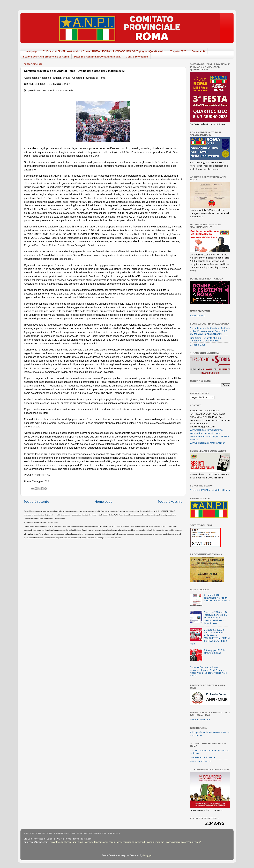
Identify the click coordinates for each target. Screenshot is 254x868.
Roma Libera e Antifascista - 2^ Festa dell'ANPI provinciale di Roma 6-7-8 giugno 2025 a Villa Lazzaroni (210, 331)
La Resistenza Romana (202, 757)
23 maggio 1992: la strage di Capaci (215, 651)
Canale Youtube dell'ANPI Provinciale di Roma (210, 752)
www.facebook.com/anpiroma (206, 430)
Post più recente (36, 501)
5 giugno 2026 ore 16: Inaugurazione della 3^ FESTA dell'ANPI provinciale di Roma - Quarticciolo (216, 618)
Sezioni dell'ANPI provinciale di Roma (46, 57)
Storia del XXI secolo (201, 761)
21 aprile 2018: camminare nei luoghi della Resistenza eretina (217, 598)
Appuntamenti (198, 315)
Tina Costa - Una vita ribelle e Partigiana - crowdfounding (206, 339)
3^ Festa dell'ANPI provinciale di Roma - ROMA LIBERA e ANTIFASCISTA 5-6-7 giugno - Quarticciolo (103, 51)
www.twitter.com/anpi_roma (205, 433)
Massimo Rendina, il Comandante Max (97, 57)
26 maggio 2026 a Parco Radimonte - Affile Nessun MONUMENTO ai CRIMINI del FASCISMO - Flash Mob (210, 637)
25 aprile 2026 (178, 51)
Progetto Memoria (200, 720)
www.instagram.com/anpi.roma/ (207, 443)
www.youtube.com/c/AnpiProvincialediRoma (141, 842)
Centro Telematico (137, 57)
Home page (31, 51)
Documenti (198, 51)
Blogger (148, 855)
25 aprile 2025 (198, 345)
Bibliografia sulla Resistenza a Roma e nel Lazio (210, 734)
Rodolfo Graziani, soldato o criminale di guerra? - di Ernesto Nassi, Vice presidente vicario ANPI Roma (208, 671)
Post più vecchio (170, 501)
